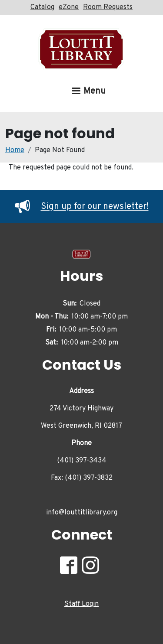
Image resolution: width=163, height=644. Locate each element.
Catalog (42, 7)
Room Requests (108, 7)
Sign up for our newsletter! (82, 207)
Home (15, 150)
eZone (69, 7)
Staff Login (81, 604)
